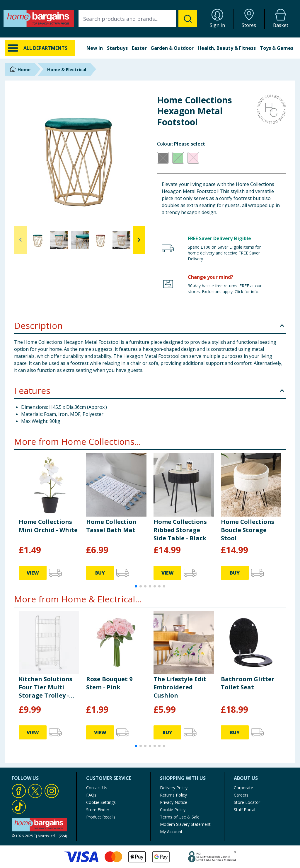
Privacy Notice (174, 802)
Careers (241, 795)
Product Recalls (101, 817)
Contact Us (97, 788)
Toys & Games (277, 48)
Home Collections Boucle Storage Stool (248, 530)
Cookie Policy (173, 810)
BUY (100, 573)
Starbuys (117, 48)
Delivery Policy (174, 788)
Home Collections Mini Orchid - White (48, 526)
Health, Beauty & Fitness (227, 48)
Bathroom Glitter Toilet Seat (248, 683)
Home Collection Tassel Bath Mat (111, 526)
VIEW (33, 573)
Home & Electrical (67, 69)
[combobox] (138, 19)
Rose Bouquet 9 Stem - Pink (109, 683)
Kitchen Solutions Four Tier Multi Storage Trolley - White (46, 687)
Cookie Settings (101, 802)
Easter (139, 48)
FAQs (91, 795)
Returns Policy (173, 795)
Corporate (243, 788)
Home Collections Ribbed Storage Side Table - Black (180, 530)
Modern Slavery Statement (185, 824)
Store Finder (98, 810)
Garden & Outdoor (172, 48)
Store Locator (247, 802)
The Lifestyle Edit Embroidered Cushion (180, 687)
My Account (171, 832)
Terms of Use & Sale (180, 817)
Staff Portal (244, 810)
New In (95, 48)
